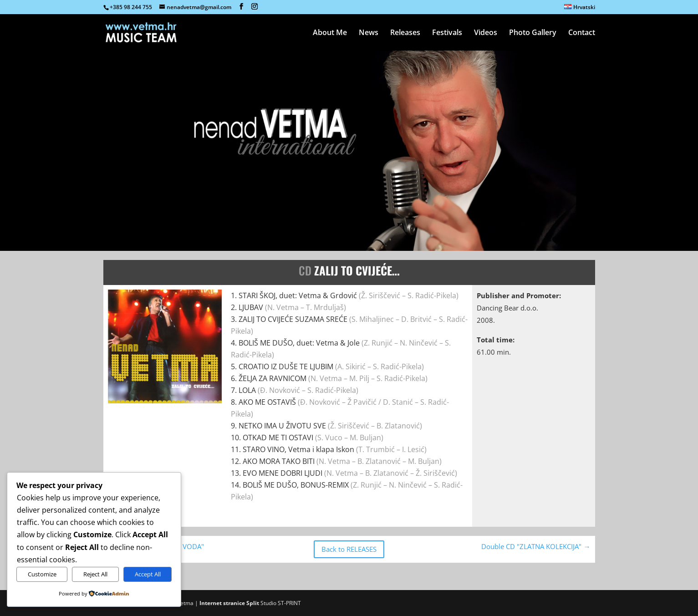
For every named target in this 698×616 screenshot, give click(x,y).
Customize (42, 574)
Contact (582, 33)
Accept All (148, 574)
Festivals (447, 33)
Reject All (95, 574)
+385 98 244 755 (131, 7)
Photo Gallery (533, 33)
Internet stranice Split (229, 603)
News (369, 33)
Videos (486, 33)
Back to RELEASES (349, 549)
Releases (405, 33)
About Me (330, 33)
